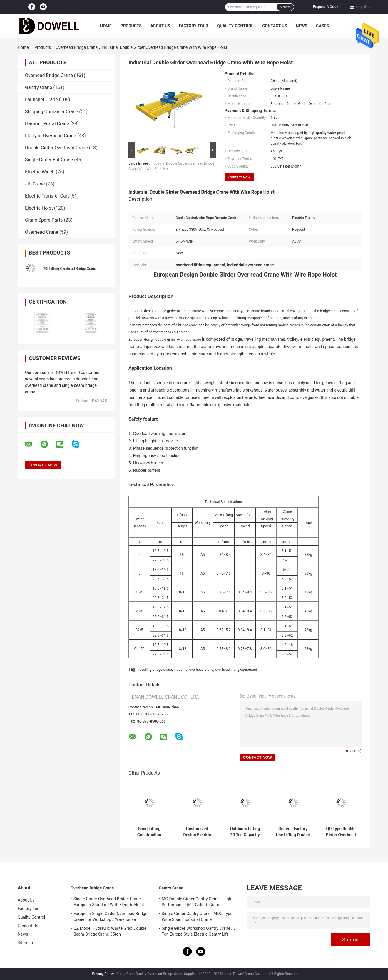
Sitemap (25, 943)
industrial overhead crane (193, 670)
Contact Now (239, 177)
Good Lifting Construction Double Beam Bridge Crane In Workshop (149, 832)
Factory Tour (194, 26)
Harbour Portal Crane (47, 124)
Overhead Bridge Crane (77, 47)
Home (106, 26)
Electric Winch (40, 172)
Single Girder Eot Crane (49, 160)
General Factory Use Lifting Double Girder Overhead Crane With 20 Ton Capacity (293, 832)
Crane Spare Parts (44, 220)
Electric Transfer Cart (47, 196)
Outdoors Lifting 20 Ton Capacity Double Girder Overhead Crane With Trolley (245, 832)
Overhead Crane (42, 232)
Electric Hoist (39, 208)
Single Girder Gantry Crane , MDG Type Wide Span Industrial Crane (197, 917)
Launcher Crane (41, 99)
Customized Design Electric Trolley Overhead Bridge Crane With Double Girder (197, 832)
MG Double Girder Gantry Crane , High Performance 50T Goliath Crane (196, 902)
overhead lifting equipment (236, 670)
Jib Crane (35, 184)
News (301, 26)
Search (285, 7)
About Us (160, 26)
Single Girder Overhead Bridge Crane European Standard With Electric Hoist (109, 902)
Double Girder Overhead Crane (56, 148)
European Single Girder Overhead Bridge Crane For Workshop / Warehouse (110, 917)
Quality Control (235, 26)
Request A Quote (326, 7)
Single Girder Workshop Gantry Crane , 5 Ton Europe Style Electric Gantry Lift (199, 931)
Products (131, 26)
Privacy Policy (103, 974)
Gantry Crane (39, 87)
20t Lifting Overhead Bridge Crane (70, 269)
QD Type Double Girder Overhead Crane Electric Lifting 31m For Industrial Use (341, 832)
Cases (322, 26)
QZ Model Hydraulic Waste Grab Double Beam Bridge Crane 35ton (110, 931)
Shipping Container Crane (51, 112)
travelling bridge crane (155, 670)
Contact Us (275, 26)
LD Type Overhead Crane (51, 136)
